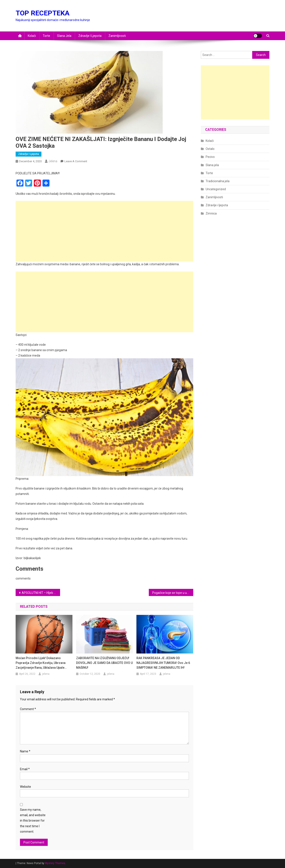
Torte (46, 36)
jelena (53, 161)
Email (25, 769)
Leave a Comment (76, 161)
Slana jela (64, 36)
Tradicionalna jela (218, 181)
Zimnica (211, 213)
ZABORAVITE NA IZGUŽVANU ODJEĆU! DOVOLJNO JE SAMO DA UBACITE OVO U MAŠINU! (104, 663)
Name (25, 751)
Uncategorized (216, 189)
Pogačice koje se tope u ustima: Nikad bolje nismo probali (173, 593)
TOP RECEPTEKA (43, 13)
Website (25, 787)
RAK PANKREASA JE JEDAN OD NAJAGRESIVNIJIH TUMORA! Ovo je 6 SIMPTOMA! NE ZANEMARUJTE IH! (163, 663)
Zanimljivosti (117, 36)
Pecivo (210, 157)
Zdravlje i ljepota (90, 36)
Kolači (32, 36)
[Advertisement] (104, 231)
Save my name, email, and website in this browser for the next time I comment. (33, 821)
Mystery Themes (55, 863)
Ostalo (210, 149)
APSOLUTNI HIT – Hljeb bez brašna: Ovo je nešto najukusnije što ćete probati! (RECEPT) (41, 593)
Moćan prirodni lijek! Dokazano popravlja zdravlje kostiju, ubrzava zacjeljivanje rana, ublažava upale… (41, 663)
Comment (28, 709)
